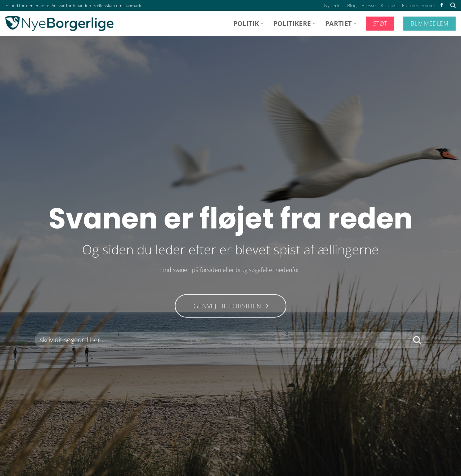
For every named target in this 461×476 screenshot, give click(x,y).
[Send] (417, 340)
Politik (249, 23)
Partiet (341, 23)
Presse (369, 5)
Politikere (295, 23)
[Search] (453, 5)
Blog (352, 5)
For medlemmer (419, 5)
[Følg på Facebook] (442, 5)
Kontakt (389, 5)
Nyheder (333, 5)
